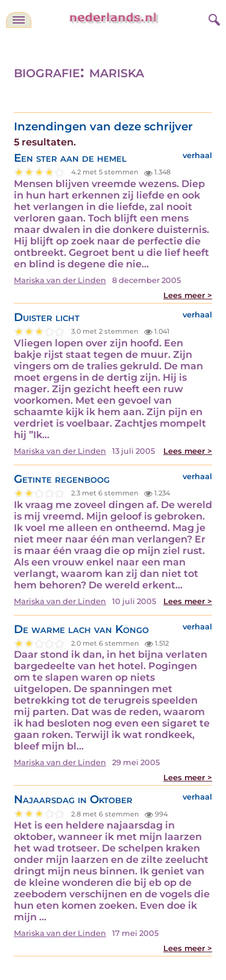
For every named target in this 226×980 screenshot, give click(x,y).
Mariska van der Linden (60, 280)
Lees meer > (188, 295)
